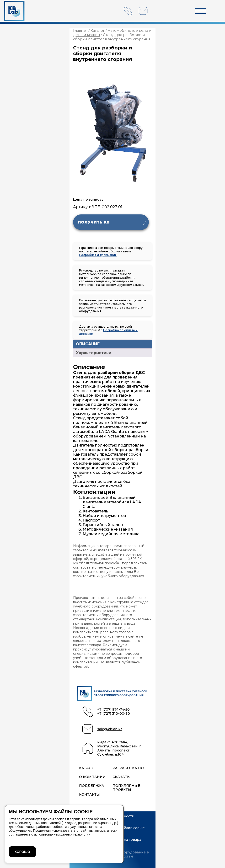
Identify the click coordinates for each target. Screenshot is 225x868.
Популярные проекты (126, 788)
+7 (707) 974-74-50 (113, 710)
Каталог (98, 31)
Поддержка (92, 786)
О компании (92, 777)
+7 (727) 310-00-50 (114, 714)
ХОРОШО (22, 852)
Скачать (121, 777)
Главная (80, 31)
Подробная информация (98, 255)
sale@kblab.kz (110, 729)
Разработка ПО (128, 768)
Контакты (89, 795)
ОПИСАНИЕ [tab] (88, 344)
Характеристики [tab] (94, 353)
